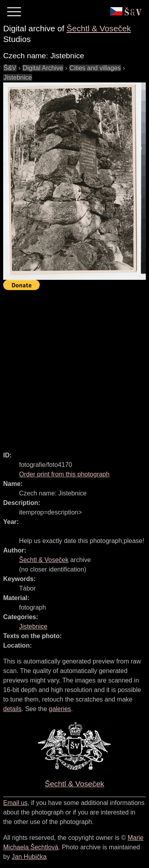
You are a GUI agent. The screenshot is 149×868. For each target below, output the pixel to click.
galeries (60, 709)
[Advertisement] (74, 367)
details (12, 709)
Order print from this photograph (64, 474)
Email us (15, 803)
